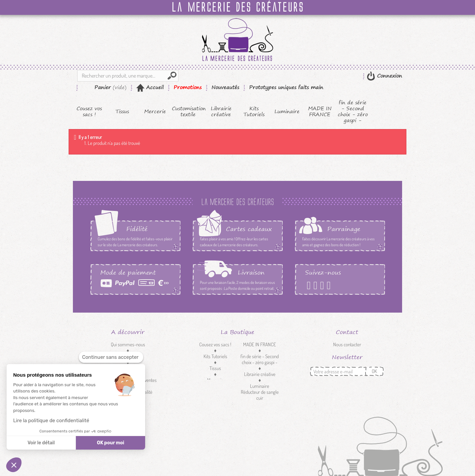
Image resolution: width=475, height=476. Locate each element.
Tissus (122, 112)
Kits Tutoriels (254, 112)
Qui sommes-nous (128, 344)
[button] (14, 465)
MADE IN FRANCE (320, 112)
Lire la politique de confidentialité (51, 421)
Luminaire (287, 112)
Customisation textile (188, 112)
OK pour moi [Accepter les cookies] (111, 443)
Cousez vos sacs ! (89, 112)
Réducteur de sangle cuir (260, 395)
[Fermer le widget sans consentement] (111, 357)
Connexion (389, 76)
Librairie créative (221, 112)
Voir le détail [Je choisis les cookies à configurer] (41, 443)
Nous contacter (347, 344)
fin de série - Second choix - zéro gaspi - (353, 112)
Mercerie (155, 112)
